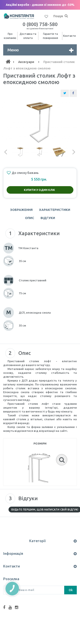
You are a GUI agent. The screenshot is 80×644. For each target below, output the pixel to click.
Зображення (21, 210)
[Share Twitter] (65, 93)
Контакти (69, 36)
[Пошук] (66, 16)
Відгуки (48, 218)
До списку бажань (23, 173)
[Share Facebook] (73, 93)
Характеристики (55, 210)
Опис (30, 218)
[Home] (8, 62)
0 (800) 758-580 (40, 26)
